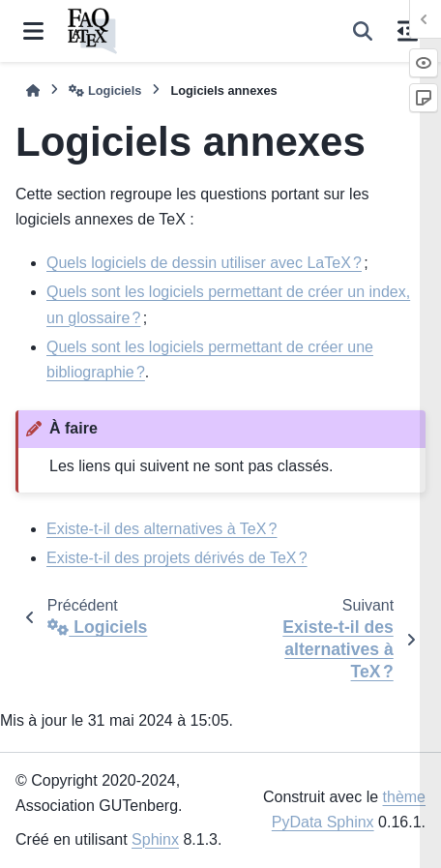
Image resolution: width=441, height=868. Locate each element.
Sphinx (155, 839)
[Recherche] (363, 31)
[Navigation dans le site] (33, 31)
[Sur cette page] (408, 31)
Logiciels (105, 90)
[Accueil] (33, 90)
